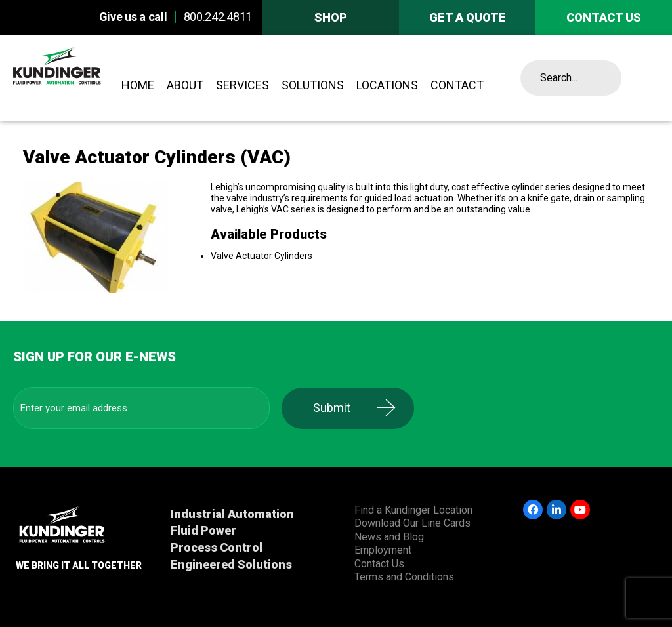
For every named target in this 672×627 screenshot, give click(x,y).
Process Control (217, 547)
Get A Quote (468, 17)
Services (242, 85)
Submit (337, 408)
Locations (387, 85)
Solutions (313, 85)
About (185, 85)
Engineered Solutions (231, 564)
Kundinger (80, 78)
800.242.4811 (218, 17)
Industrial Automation (232, 514)
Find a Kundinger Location (413, 510)
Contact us (604, 17)
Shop (331, 17)
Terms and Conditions (404, 577)
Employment (383, 550)
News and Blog (389, 537)
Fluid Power (203, 530)
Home (138, 85)
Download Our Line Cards (412, 523)
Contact (457, 85)
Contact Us (379, 564)
